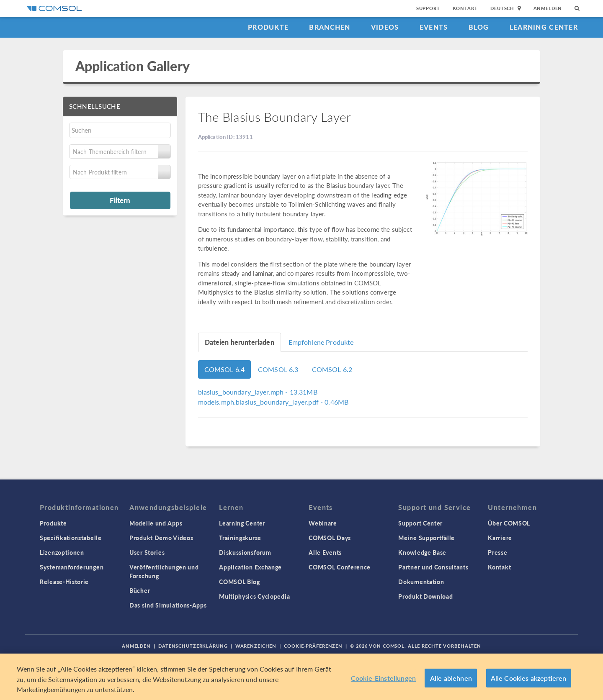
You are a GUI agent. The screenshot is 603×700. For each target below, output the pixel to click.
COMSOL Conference (340, 567)
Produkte (268, 27)
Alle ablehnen (451, 678)
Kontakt (465, 8)
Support (428, 8)
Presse (497, 552)
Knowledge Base (422, 552)
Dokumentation (421, 582)
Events (434, 27)
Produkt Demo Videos (161, 538)
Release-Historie (64, 582)
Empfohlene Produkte (321, 342)
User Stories (147, 552)
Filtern (120, 200)
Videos (385, 27)
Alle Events (325, 552)
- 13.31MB (258, 392)
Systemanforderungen (72, 567)
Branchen (330, 27)
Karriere (500, 538)
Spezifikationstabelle (71, 538)
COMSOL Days (330, 538)
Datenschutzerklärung (193, 646)
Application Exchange (250, 567)
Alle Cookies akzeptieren (529, 678)
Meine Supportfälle (426, 538)
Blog (479, 27)
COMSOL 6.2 (332, 369)
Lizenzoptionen (62, 552)
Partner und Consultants (433, 567)
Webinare (323, 523)
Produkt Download (425, 596)
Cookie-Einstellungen (383, 678)
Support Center (420, 523)
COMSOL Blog (240, 582)
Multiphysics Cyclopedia (254, 596)
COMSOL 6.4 (225, 369)
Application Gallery (133, 66)
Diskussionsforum (245, 552)
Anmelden (548, 8)
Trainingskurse (240, 538)
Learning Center (544, 27)
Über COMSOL (509, 523)
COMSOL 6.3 (278, 369)
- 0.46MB (273, 402)
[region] (301, 677)
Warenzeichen (256, 646)
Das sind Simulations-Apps (168, 605)
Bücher (140, 590)
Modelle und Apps (156, 523)
